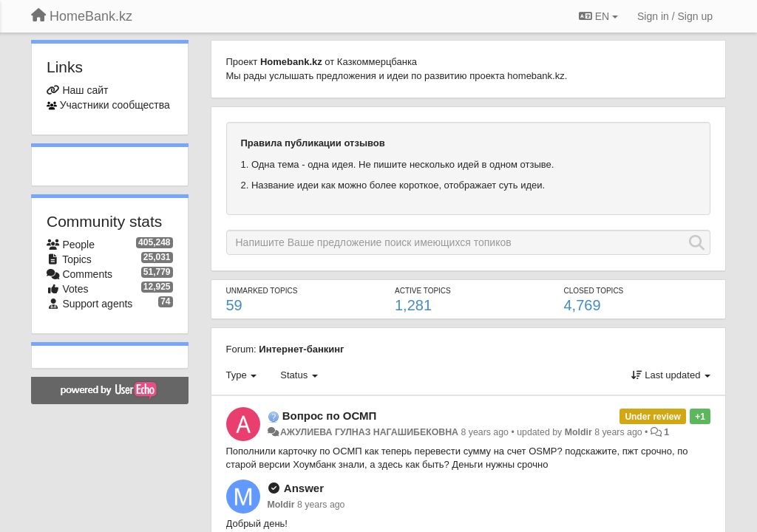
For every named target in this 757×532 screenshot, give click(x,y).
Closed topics (594, 291)
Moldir (578, 432)
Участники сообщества (115, 105)
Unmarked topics (262, 291)
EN (598, 16)
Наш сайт (85, 90)
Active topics (423, 291)
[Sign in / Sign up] (675, 16)
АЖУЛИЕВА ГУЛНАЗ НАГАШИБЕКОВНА (369, 432)
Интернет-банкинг (301, 349)
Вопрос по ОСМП (330, 416)
